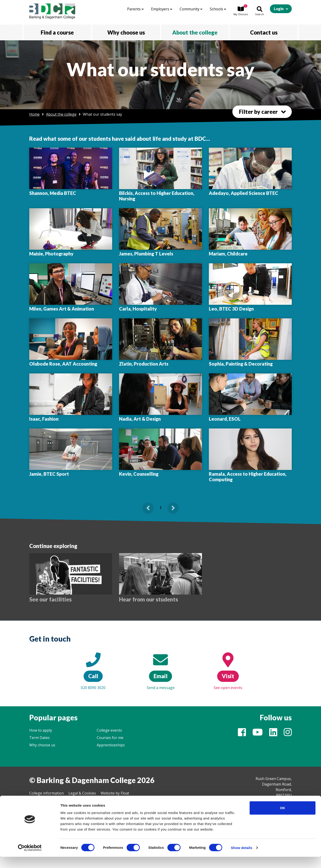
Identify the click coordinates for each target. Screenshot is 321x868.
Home (34, 114)
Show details (242, 859)
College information (47, 793)
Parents (135, 9)
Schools (218, 9)
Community (191, 9)
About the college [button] (195, 32)
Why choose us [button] (126, 32)
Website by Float (115, 793)
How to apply (41, 730)
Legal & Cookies (82, 793)
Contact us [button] (264, 32)
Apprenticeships (111, 745)
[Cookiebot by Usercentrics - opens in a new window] (30, 859)
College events (109, 730)
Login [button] (279, 9)
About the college (61, 114)
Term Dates (39, 738)
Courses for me (110, 738)
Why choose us (42, 745)
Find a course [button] (57, 32)
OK (283, 819)
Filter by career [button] (258, 112)
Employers (162, 9)
